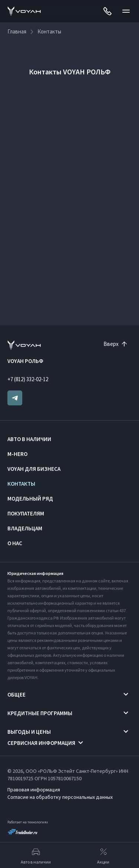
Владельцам (25, 528)
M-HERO (17, 454)
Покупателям (26, 513)
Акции (103, 855)
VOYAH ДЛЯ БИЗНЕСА (34, 469)
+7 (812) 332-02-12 (28, 379)
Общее (16, 695)
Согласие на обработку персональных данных (60, 797)
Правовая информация (34, 790)
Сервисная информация (41, 743)
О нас (15, 543)
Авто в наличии (29, 439)
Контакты (21, 484)
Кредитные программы (40, 713)
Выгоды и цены (29, 732)
